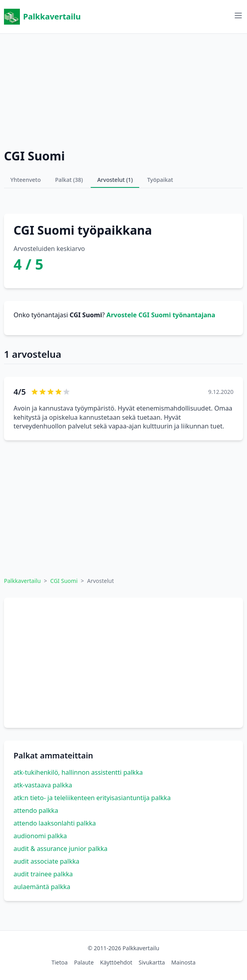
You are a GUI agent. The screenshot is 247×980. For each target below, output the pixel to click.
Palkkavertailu (42, 17)
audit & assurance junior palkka (60, 849)
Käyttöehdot (116, 962)
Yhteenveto (26, 180)
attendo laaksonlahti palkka (55, 823)
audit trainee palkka (43, 874)
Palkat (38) (69, 180)
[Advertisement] (123, 89)
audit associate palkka (47, 861)
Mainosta (184, 962)
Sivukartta (152, 962)
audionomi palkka (40, 836)
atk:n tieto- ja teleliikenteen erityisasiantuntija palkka (92, 798)
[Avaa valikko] (238, 15)
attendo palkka (36, 810)
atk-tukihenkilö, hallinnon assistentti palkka (78, 772)
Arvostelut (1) (115, 180)
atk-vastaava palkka (43, 785)
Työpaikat (160, 180)
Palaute (84, 962)
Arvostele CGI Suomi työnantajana (161, 315)
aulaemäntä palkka (42, 887)
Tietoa (59, 962)
